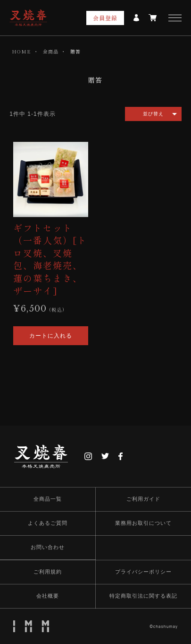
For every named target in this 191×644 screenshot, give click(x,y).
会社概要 (48, 596)
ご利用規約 (48, 572)
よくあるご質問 (48, 523)
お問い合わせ (48, 547)
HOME (21, 51)
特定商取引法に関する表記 (143, 596)
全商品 (51, 51)
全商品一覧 (48, 499)
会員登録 (105, 18)
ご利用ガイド (143, 499)
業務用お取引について (143, 523)
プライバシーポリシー (143, 572)
